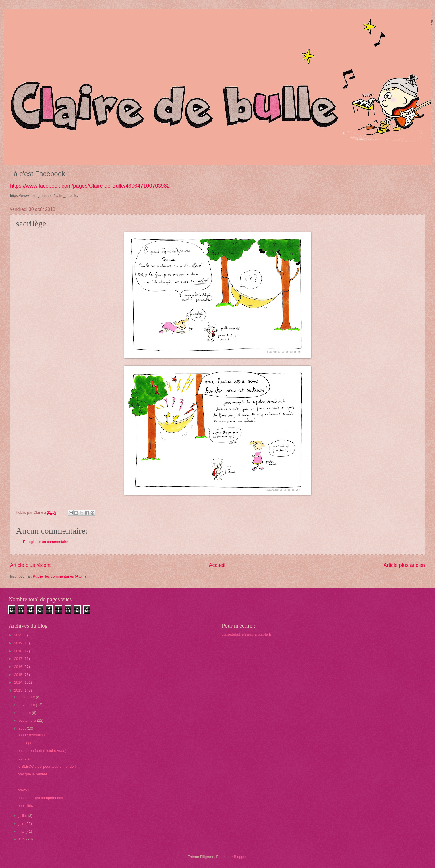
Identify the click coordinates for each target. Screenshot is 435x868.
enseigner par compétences (40, 798)
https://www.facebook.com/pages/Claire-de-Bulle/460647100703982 (90, 186)
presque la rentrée (33, 774)
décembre (27, 697)
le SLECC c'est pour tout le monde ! (47, 766)
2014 (19, 682)
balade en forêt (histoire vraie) (42, 751)
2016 (19, 667)
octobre (25, 713)
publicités (25, 806)
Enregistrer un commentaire (46, 542)
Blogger (240, 857)
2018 (19, 651)
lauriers (24, 758)
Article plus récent (30, 565)
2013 (19, 690)
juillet (23, 816)
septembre (28, 720)
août (23, 728)
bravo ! (23, 790)
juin (22, 824)
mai (22, 831)
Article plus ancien (404, 565)
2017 (19, 659)
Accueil (217, 565)
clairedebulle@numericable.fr (247, 634)
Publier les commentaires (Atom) (59, 576)
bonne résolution (31, 735)
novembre (27, 705)
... (19, 782)
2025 (19, 635)
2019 (19, 643)
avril (22, 839)
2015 (19, 675)
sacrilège (25, 743)
